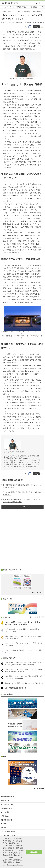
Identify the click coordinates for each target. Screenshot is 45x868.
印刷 (36, 27)
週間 (37, 617)
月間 (42, 617)
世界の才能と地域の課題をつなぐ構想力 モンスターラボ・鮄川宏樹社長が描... (22, 501)
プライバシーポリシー (8, 831)
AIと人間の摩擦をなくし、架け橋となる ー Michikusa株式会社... (23, 493)
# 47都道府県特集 (20, 7)
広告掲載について (6, 820)
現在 (31, 617)
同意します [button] (34, 852)
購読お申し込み (6, 801)
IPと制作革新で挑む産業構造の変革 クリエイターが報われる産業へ (22, 486)
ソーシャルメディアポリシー (10, 835)
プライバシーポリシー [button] (15, 865)
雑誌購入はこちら (6, 808)
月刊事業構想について (8, 797)
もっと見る (22, 507)
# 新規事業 (33, 7)
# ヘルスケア (7, 7)
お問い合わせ (5, 816)
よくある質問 (5, 812)
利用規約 (4, 828)
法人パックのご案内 (7, 804)
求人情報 (4, 824)
